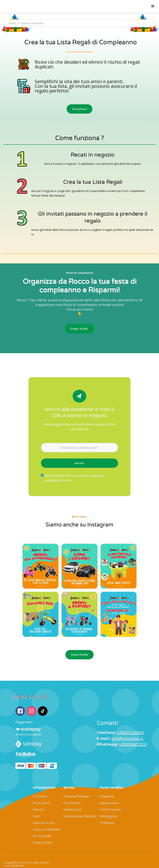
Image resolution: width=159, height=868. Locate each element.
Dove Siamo (41, 792)
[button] (153, 6)
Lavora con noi (44, 812)
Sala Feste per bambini (80, 806)
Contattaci (79, 109)
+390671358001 (131, 727)
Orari (37, 806)
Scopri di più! (80, 329)
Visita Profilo (79, 655)
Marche (38, 799)
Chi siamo (40, 786)
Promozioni (72, 792)
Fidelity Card (72, 799)
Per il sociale (42, 825)
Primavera (107, 812)
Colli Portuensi (110, 799)
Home (12, 23)
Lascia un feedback (47, 819)
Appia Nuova (109, 792)
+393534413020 (133, 739)
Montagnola (109, 806)
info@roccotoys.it (127, 733)
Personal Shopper (77, 786)
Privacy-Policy (43, 832)
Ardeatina (107, 786)
